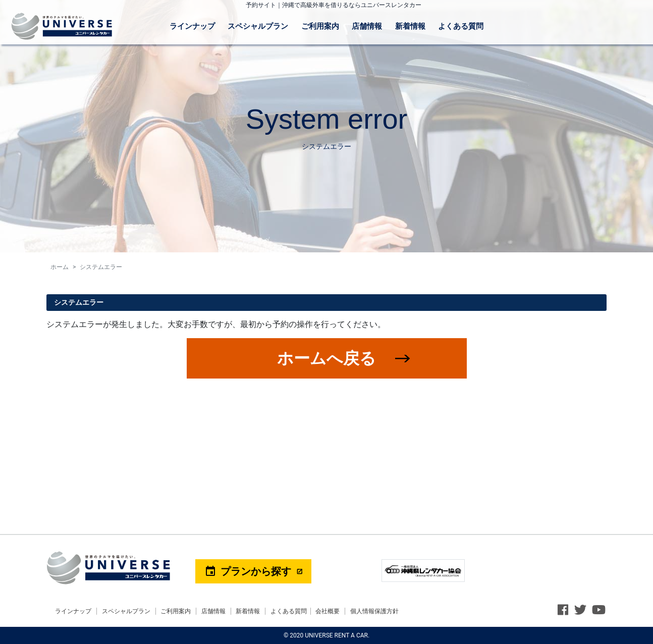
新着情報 (410, 26)
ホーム (60, 267)
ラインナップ (192, 26)
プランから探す (248, 571)
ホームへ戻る (326, 358)
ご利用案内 (320, 26)
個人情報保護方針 (374, 611)
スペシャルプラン (258, 26)
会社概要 (328, 611)
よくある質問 (461, 26)
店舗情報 (367, 26)
